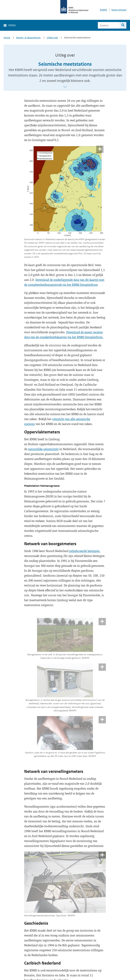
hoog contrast (119, 10)
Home (7, 38)
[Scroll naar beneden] (65, 87)
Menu (12, 25)
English (103, 10)
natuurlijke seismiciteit (43, 449)
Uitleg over (52, 38)
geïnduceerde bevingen (84, 551)
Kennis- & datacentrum (28, 38)
